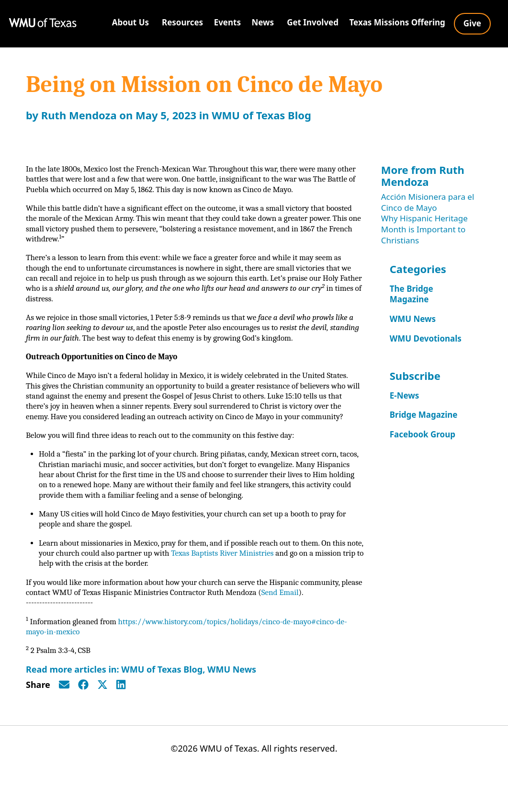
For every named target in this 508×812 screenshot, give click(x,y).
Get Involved (313, 22)
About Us (130, 22)
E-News (405, 395)
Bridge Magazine (424, 415)
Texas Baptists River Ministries (251, 581)
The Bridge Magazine (412, 294)
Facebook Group (423, 434)
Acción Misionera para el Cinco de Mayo (428, 202)
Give (472, 23)
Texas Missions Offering (397, 22)
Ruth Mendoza (79, 115)
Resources (182, 22)
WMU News (232, 701)
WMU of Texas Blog (261, 115)
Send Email (318, 622)
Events (227, 22)
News (263, 22)
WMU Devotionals (426, 338)
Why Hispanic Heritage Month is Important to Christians (424, 229)
